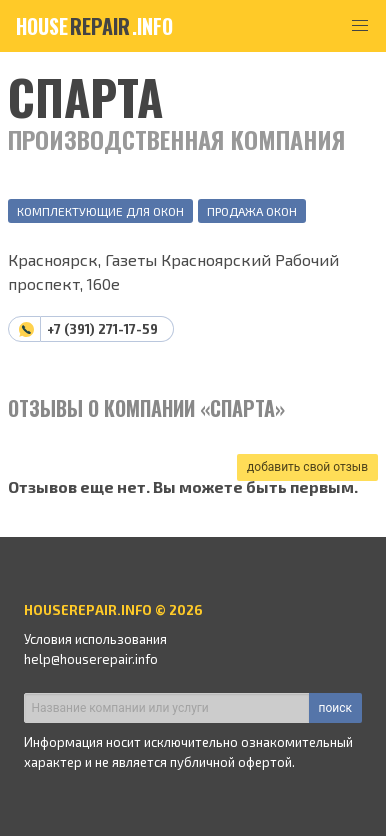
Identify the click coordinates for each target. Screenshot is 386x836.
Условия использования (95, 639)
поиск (335, 708)
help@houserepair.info (91, 659)
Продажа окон (252, 211)
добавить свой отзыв (307, 467)
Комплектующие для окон (100, 211)
